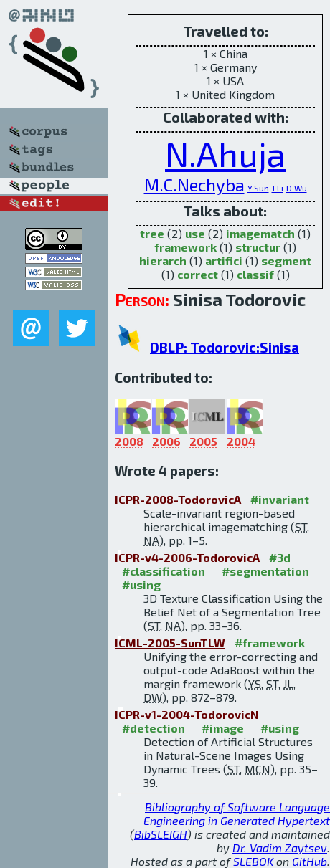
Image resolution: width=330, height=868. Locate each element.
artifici (224, 261)
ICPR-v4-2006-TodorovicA (187, 557)
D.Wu (297, 188)
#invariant (280, 499)
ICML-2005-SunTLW (170, 643)
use (195, 233)
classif (255, 274)
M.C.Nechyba (194, 185)
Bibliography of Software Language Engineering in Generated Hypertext (237, 814)
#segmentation (265, 571)
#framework (270, 643)
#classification (164, 571)
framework (185, 247)
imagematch (260, 233)
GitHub (310, 861)
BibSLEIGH (161, 834)
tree (152, 233)
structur (258, 247)
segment (286, 261)
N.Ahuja (225, 153)
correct (198, 274)
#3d (280, 557)
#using (141, 585)
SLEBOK (253, 861)
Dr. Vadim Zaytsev (280, 848)
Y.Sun (258, 188)
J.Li (278, 188)
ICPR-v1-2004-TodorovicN (187, 714)
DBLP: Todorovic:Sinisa (225, 347)
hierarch (163, 261)
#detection (154, 728)
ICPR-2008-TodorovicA (178, 499)
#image (223, 728)
